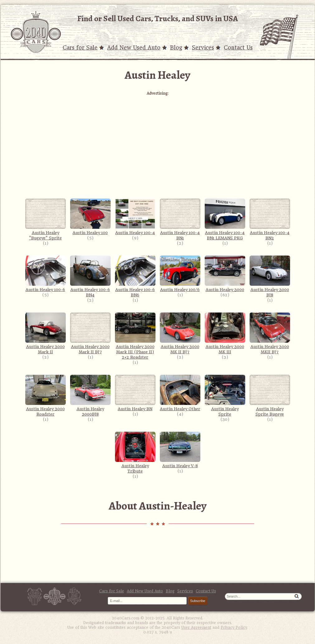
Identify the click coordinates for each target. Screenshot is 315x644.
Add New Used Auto (134, 48)
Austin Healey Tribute (135, 453)
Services (203, 48)
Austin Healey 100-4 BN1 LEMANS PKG (225, 219)
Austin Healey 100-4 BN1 (180, 219)
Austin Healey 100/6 (180, 274)
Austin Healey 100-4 (135, 217)
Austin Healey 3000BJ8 (90, 396)
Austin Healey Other (180, 393)
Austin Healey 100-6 (45, 274)
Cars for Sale (80, 48)
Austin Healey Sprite (225, 396)
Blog (176, 48)
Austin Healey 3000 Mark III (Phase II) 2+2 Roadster (135, 336)
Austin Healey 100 (90, 217)
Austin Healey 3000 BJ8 (270, 276)
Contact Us (238, 48)
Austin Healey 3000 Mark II (45, 333)
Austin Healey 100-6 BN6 (135, 276)
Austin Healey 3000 (225, 274)
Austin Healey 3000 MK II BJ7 (180, 333)
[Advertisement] (158, 139)
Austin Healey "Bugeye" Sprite (45, 219)
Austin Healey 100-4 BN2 (270, 219)
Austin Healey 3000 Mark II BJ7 (90, 333)
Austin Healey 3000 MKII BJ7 (270, 333)
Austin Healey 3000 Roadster (45, 396)
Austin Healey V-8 (180, 450)
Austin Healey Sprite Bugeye (270, 396)
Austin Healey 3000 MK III (225, 333)
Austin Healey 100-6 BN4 (90, 276)
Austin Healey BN (135, 393)
